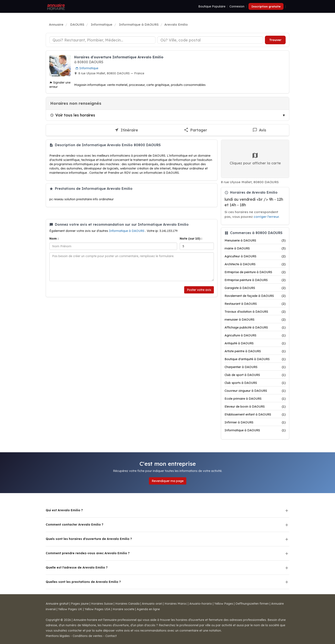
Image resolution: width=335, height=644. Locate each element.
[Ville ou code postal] (210, 40)
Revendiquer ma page (168, 481)
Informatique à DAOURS (127, 231)
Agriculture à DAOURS (255, 335)
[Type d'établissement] (102, 40)
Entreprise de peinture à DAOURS (255, 272)
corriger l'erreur (266, 217)
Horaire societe (123, 609)
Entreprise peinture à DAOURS (255, 280)
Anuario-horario (201, 604)
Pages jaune (80, 604)
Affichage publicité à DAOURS (255, 327)
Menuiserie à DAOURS (255, 240)
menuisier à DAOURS (255, 320)
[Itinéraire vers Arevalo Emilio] (126, 130)
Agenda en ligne (148, 609)
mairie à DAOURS (255, 248)
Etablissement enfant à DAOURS (255, 414)
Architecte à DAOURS (255, 264)
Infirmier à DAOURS (255, 422)
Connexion (237, 6)
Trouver (275, 40)
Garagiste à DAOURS (255, 288)
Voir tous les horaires (73, 115)
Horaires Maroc (176, 604)
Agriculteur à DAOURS (255, 256)
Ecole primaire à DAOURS (255, 399)
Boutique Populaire (212, 6)
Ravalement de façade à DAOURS (255, 296)
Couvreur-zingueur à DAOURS (255, 391)
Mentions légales (58, 636)
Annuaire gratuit (57, 604)
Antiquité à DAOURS (255, 343)
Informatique (87, 68)
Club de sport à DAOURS (255, 375)
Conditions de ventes (87, 636)
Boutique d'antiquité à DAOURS (255, 359)
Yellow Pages (224, 604)
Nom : (54, 239)
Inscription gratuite (266, 6)
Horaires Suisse (102, 604)
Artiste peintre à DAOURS (255, 351)
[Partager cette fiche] (195, 130)
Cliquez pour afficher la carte (255, 159)
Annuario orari (152, 604)
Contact (111, 636)
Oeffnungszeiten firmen (252, 604)
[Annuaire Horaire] (56, 6)
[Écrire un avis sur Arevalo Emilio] (260, 130)
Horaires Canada (127, 604)
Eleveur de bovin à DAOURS (255, 407)
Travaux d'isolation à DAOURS (255, 312)
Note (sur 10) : (191, 239)
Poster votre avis (199, 290)
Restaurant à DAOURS (255, 304)
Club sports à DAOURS (255, 383)
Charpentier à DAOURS (255, 367)
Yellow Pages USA (97, 609)
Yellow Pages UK (70, 609)
